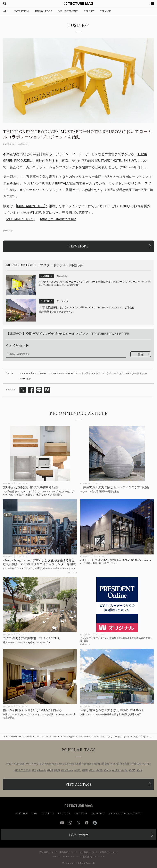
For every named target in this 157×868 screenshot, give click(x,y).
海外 (120, 764)
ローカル (26, 379)
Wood (71, 764)
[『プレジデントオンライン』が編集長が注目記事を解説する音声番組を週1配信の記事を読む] (117, 605)
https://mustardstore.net (58, 219)
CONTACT (99, 857)
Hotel (93, 770)
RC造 (133, 770)
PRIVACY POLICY (72, 857)
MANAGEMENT (68, 11)
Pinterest (95, 823)
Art (113, 764)
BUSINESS (9, 144)
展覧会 (106, 764)
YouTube (88, 764)
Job (35, 770)
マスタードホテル (137, 373)
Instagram (70, 823)
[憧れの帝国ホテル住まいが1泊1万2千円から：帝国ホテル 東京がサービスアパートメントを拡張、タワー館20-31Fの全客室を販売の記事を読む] (40, 677)
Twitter (78, 823)
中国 (78, 770)
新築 (100, 770)
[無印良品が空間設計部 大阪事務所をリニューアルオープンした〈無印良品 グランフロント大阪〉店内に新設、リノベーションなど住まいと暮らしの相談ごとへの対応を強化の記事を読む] (40, 454)
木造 (79, 764)
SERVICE (105, 11)
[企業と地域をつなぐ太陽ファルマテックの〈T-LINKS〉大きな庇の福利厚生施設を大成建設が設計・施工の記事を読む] (117, 677)
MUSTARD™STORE (20, 219)
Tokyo (63, 764)
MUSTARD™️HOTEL (31, 206)
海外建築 (20, 764)
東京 (10, 764)
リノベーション (35, 764)
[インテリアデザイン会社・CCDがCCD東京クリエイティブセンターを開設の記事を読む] (40, 527)
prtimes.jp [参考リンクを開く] (85, 644)
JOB (34, 813)
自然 (58, 770)
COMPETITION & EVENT (125, 813)
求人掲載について (89, 852)
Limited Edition (28, 373)
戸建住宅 (137, 764)
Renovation (52, 764)
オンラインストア (91, 373)
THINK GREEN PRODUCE (63, 373)
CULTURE (47, 813)
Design (147, 764)
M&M (43, 373)
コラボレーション (114, 373)
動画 (97, 764)
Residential (68, 770)
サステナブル (23, 770)
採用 (50, 770)
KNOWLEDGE (44, 11)
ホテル (117, 770)
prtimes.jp (8, 231)
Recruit (42, 770)
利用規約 (87, 857)
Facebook (87, 823)
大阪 (125, 770)
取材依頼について (109, 852)
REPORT (89, 11)
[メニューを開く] (152, 3)
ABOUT (57, 857)
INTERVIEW (22, 11)
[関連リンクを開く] (78, 246)
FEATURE (22, 813)
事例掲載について (68, 852)
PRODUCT (98, 813)
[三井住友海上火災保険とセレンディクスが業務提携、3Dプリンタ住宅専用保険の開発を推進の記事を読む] (117, 454)
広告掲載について (48, 852)
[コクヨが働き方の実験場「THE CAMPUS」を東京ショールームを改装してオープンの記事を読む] (40, 605)
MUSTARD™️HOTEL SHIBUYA (116, 161)
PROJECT (64, 813)
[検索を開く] (5, 3)
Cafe (140, 770)
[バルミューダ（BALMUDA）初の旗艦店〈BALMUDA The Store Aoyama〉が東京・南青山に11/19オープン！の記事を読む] (117, 527)
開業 (85, 770)
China (108, 770)
